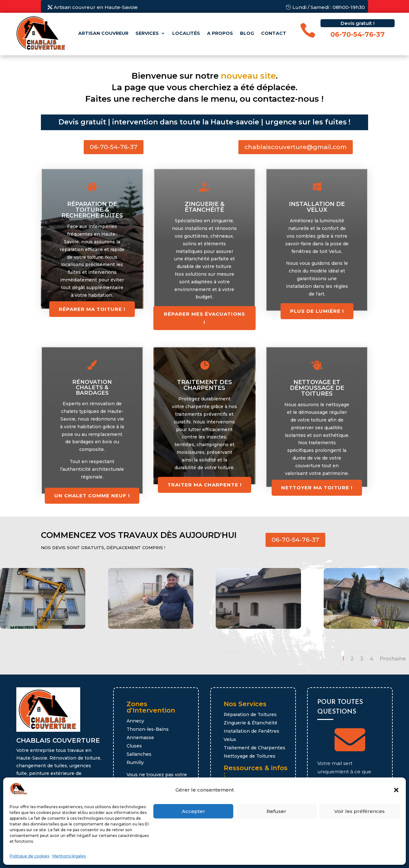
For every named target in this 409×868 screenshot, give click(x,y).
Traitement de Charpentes (255, 748)
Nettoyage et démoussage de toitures (317, 388)
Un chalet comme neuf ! (92, 496)
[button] (396, 790)
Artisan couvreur (103, 33)
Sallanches (139, 754)
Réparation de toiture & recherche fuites (92, 210)
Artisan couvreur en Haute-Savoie (96, 7)
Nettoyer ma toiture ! (317, 488)
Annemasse (140, 738)
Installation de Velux (317, 207)
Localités (186, 33)
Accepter (193, 811)
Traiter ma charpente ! (204, 485)
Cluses (134, 746)
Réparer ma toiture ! (92, 309)
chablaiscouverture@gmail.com (296, 147)
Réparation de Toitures (250, 714)
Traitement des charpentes (204, 385)
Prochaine (393, 659)
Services (147, 33)
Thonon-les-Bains (148, 729)
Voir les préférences (359, 811)
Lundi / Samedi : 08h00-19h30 (329, 7)
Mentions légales (69, 856)
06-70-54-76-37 (114, 147)
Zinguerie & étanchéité (204, 207)
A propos (220, 33)
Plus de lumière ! (317, 311)
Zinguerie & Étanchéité (251, 723)
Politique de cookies (29, 856)
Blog (247, 33)
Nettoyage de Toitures (250, 756)
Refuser (276, 811)
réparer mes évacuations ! (204, 318)
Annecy (135, 721)
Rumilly (135, 762)
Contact (274, 33)
